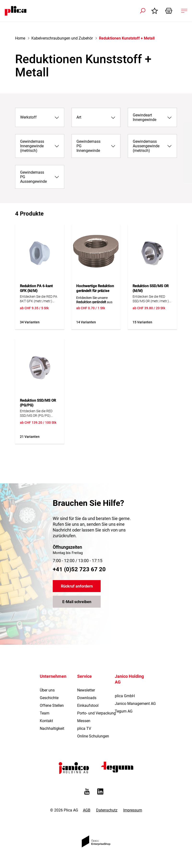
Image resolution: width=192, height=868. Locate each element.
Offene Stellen (52, 705)
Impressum (133, 810)
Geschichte (49, 698)
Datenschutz (107, 810)
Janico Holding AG (129, 679)
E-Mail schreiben (77, 602)
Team (45, 713)
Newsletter (86, 690)
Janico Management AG (135, 704)
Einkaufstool (88, 705)
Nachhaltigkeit (52, 728)
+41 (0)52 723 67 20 (79, 569)
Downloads (87, 698)
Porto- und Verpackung (96, 713)
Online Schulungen (93, 736)
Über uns (47, 690)
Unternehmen (53, 676)
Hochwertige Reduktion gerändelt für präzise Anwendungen (95, 291)
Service (84, 676)
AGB (87, 810)
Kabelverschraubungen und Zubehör (62, 38)
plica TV (84, 728)
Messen (84, 721)
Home (20, 38)
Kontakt (46, 721)
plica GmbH (125, 696)
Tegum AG (124, 711)
